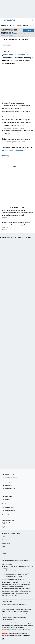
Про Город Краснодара (8, 515)
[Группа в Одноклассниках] (6, 523)
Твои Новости (6, 504)
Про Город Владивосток (8, 511)
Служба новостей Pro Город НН (15, 54)
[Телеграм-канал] (9, 523)
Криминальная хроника (22, 117)
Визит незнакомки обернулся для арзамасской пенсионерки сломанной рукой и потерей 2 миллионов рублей (17, 214)
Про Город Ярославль (8, 507)
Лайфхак (13, 25)
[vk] (15, 167)
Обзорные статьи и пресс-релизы (11, 533)
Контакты (5, 540)
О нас (4, 536)
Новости (4, 550)
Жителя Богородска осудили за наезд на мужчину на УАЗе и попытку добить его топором (17, 226)
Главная (4, 553)
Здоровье (26, 25)
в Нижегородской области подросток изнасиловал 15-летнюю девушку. (17, 153)
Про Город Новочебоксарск (9, 478)
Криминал (7, 45)
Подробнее (5, 615)
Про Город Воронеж (7, 482)
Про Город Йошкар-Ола (8, 489)
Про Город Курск (7, 493)
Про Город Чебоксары (8, 474)
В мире (19, 25)
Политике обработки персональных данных (9, 34)
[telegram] (21, 167)
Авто (3, 547)
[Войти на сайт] (32, 20)
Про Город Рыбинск (7, 496)
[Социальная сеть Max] (4, 527)
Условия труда (6, 543)
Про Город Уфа (6, 500)
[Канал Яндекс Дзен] (12, 523)
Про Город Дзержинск (8, 471)
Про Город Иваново (7, 485)
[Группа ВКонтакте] (4, 523)
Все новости (4, 25)
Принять (28, 31)
